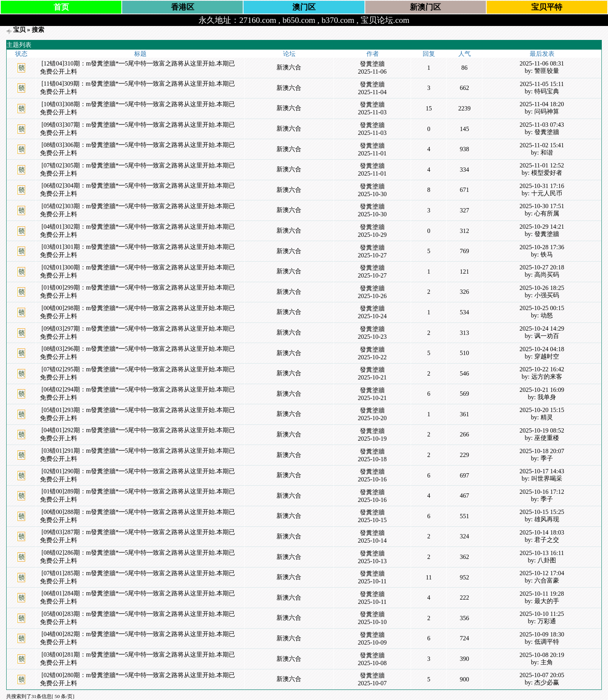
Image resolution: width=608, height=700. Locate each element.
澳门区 (304, 7)
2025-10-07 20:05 (542, 675)
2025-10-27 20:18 (542, 267)
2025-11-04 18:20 (542, 104)
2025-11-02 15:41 (542, 145)
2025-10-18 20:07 (542, 451)
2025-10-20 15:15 (542, 410)
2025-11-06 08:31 (542, 63)
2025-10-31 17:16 (542, 186)
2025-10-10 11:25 (542, 614)
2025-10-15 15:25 (542, 512)
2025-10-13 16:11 (542, 553)
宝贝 (19, 30)
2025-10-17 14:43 (542, 471)
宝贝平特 (547, 7)
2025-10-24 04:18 (542, 349)
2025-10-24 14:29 (542, 328)
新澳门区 (425, 7)
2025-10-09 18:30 (542, 634)
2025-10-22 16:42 (542, 369)
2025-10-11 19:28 (542, 594)
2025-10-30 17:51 (542, 206)
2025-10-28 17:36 (542, 247)
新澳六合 (289, 67)
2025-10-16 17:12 (542, 492)
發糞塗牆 (372, 64)
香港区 (183, 7)
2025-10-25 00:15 (542, 308)
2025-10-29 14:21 (542, 227)
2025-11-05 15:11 (542, 84)
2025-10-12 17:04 (542, 573)
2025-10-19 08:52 (542, 430)
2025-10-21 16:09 (542, 390)
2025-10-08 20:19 (542, 655)
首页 (61, 7)
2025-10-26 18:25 (542, 288)
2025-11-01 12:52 (542, 165)
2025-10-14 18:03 (542, 532)
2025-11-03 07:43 (542, 125)
